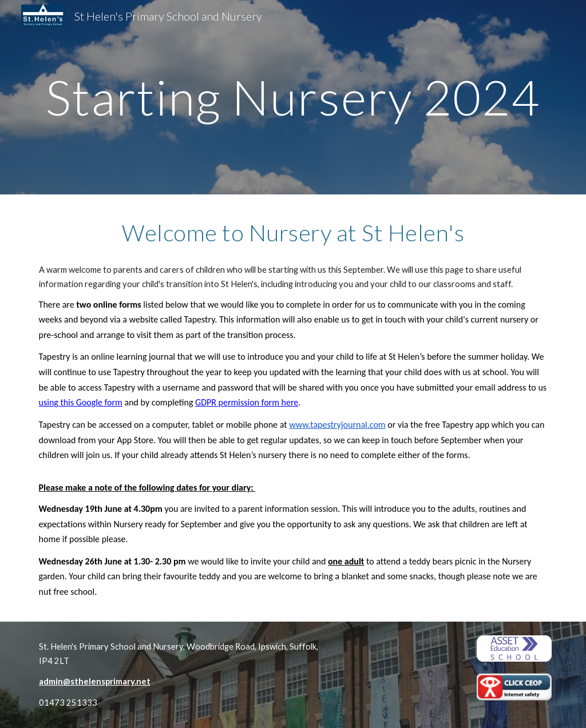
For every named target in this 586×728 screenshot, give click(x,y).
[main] (293, 97)
